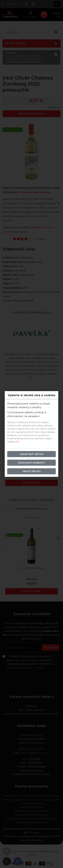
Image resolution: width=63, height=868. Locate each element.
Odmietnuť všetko (32, 454)
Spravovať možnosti (32, 463)
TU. (18, 442)
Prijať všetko (32, 471)
